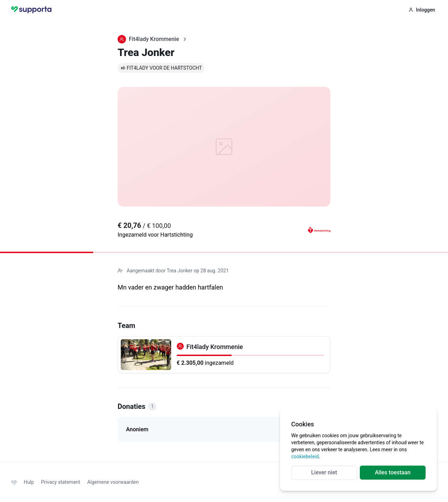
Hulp (29, 482)
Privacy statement (61, 482)
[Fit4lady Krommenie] (224, 355)
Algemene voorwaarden (113, 482)
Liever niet (324, 472)
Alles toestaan (393, 472)
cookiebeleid (305, 456)
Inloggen (422, 10)
